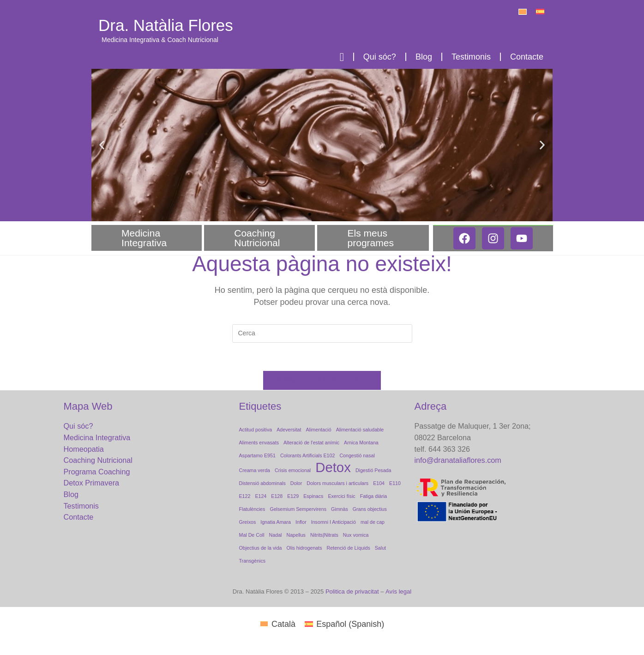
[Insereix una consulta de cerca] (322, 334)
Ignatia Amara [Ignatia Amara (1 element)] (276, 522)
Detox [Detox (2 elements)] (333, 467)
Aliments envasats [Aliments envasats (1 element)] (259, 443)
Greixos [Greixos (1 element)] (248, 522)
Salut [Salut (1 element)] (380, 548)
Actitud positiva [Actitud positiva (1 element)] (256, 430)
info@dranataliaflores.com (458, 460)
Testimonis (471, 57)
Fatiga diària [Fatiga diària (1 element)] (374, 496)
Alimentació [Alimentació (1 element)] (319, 430)
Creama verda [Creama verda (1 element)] (255, 470)
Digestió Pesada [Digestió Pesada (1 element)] (373, 470)
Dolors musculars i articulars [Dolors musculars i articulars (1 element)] (337, 483)
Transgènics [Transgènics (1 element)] (253, 561)
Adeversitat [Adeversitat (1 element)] (289, 430)
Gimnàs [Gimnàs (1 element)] (340, 509)
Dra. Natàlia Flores (166, 25)
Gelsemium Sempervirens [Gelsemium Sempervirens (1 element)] (298, 509)
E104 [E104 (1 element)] (379, 483)
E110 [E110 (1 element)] (395, 483)
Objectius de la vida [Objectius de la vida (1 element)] (261, 548)
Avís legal (398, 591)
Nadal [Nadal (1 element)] (276, 535)
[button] (102, 145)
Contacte (527, 57)
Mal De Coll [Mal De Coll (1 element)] (252, 535)
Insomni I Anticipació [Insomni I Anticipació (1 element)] (334, 522)
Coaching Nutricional (259, 238)
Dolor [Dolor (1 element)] (296, 483)
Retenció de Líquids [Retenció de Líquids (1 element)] (349, 548)
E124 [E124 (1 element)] (261, 496)
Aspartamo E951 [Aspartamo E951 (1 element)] (257, 455)
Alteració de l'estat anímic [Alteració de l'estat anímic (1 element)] (311, 443)
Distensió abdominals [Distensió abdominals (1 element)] (262, 483)
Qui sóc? (380, 57)
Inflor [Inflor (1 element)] (301, 522)
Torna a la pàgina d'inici (322, 380)
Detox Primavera (92, 483)
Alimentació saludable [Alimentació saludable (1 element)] (360, 430)
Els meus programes (373, 238)
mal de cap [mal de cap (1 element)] (373, 522)
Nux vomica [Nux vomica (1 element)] (356, 535)
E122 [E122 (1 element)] (245, 496)
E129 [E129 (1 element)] (293, 496)
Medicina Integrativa (146, 238)
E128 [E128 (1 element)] (277, 496)
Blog (424, 57)
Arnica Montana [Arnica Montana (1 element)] (361, 443)
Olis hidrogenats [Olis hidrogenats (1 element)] (304, 548)
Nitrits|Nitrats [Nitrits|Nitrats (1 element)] (324, 535)
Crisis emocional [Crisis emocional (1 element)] (293, 470)
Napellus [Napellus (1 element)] (296, 535)
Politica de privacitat (352, 591)
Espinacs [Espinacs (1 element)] (313, 496)
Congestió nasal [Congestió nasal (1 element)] (357, 455)
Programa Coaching (97, 472)
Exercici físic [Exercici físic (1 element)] (341, 496)
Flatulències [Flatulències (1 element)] (252, 509)
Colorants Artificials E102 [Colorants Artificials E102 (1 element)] (307, 455)
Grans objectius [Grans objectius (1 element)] (370, 509)
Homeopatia (84, 449)
